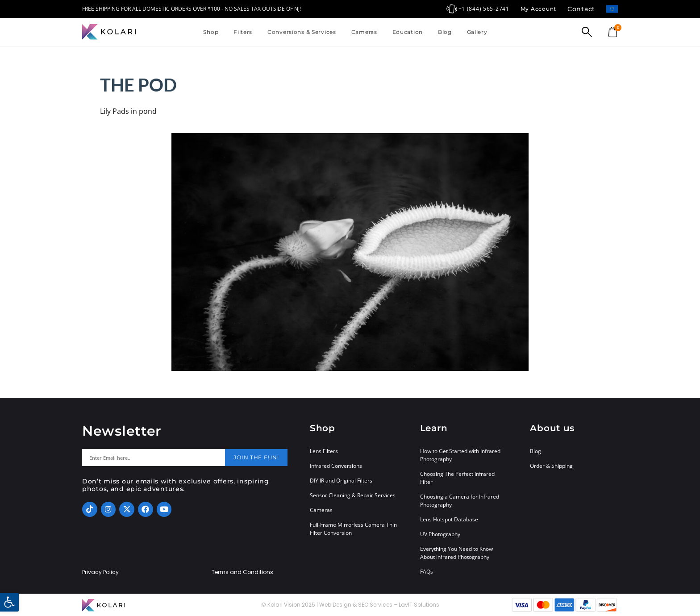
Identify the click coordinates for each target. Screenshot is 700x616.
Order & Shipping (551, 466)
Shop (211, 32)
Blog (445, 32)
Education (408, 32)
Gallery (477, 32)
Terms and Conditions (242, 572)
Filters (243, 32)
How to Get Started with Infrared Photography (460, 455)
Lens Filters (324, 451)
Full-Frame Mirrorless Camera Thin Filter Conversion (353, 529)
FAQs (427, 572)
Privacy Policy (100, 572)
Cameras (364, 32)
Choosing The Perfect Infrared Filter (457, 478)
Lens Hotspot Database (449, 519)
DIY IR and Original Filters (341, 481)
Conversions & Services (302, 32)
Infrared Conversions (336, 466)
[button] (9, 602)
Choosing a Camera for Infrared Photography (460, 501)
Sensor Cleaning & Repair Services (353, 495)
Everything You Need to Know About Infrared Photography (456, 553)
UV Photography (440, 534)
